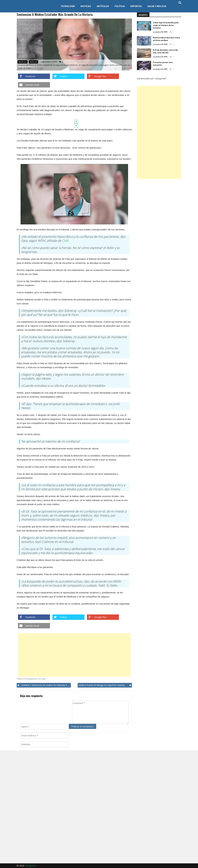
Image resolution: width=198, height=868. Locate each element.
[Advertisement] (74, 655)
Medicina (23, 62)
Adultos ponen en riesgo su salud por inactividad (103, 685)
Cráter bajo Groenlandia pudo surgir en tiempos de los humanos (166, 25)
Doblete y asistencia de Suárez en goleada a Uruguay (46, 685)
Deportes (136, 6)
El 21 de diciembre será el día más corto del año (165, 51)
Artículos (103, 6)
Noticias (86, 6)
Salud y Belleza (157, 6)
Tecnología (68, 6)
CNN (65, 241)
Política (120, 6)
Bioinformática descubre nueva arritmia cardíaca (166, 39)
